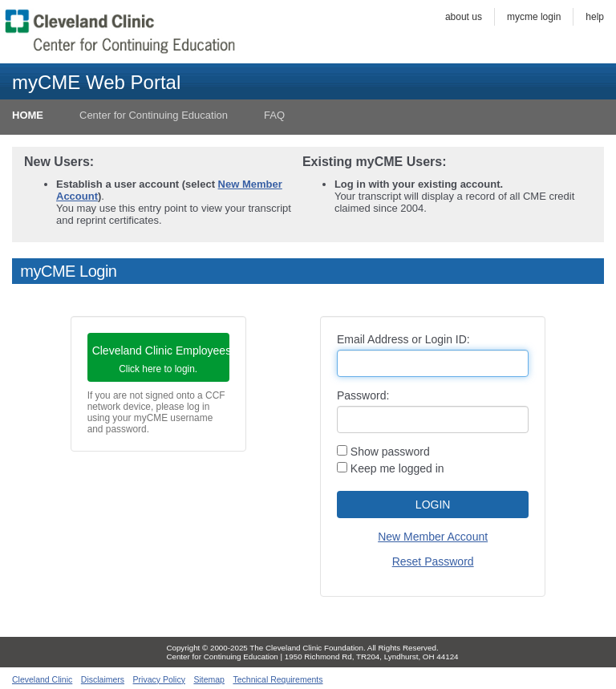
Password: (363, 395)
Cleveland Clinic (42, 679)
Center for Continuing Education (154, 115)
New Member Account (433, 537)
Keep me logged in (391, 468)
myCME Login (534, 17)
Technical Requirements (278, 679)
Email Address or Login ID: (403, 339)
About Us (464, 17)
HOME (28, 115)
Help (595, 17)
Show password (383, 452)
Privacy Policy (159, 679)
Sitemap (209, 679)
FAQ (274, 115)
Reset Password (433, 561)
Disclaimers (103, 679)
